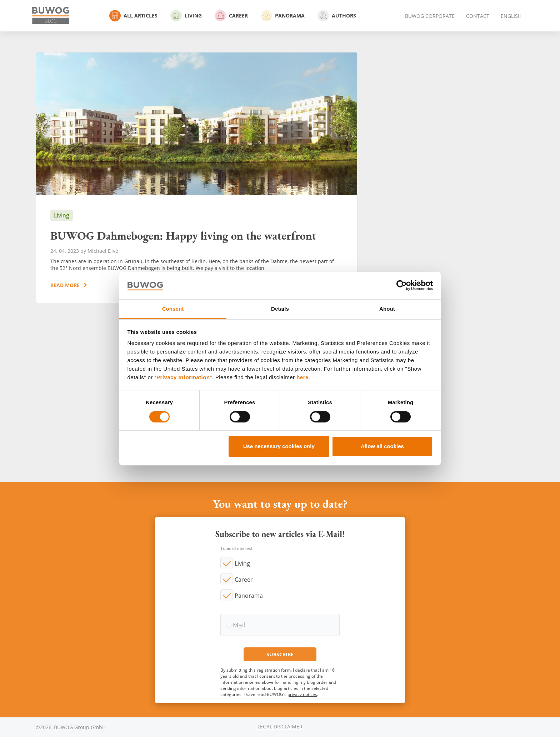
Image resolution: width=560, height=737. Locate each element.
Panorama (283, 16)
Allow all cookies (382, 446)
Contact (478, 16)
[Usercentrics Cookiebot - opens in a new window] (402, 286)
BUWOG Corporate (430, 16)
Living (186, 16)
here (302, 378)
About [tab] (387, 309)
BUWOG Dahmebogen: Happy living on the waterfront (197, 178)
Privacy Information (183, 378)
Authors (337, 16)
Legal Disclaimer (280, 726)
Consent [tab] (173, 309)
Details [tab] (280, 309)
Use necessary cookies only (279, 446)
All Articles (133, 16)
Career (231, 16)
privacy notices (302, 694)
